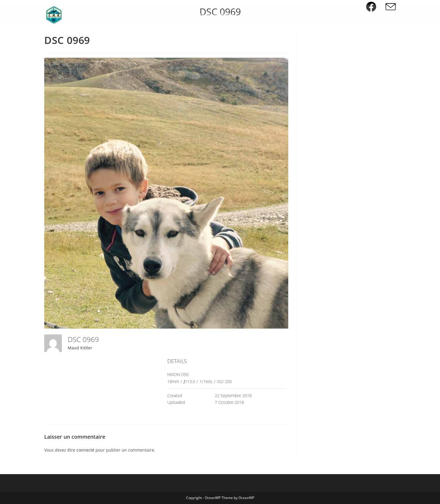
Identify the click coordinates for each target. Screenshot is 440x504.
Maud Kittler (80, 348)
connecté (85, 450)
